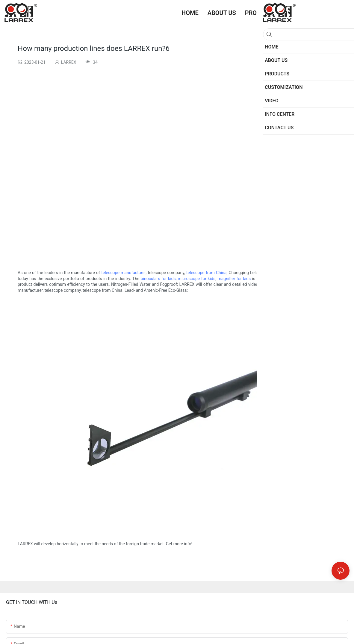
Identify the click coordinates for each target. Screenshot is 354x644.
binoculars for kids (158, 279)
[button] (345, 13)
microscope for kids (197, 279)
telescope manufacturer (123, 273)
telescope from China (206, 273)
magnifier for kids (234, 279)
